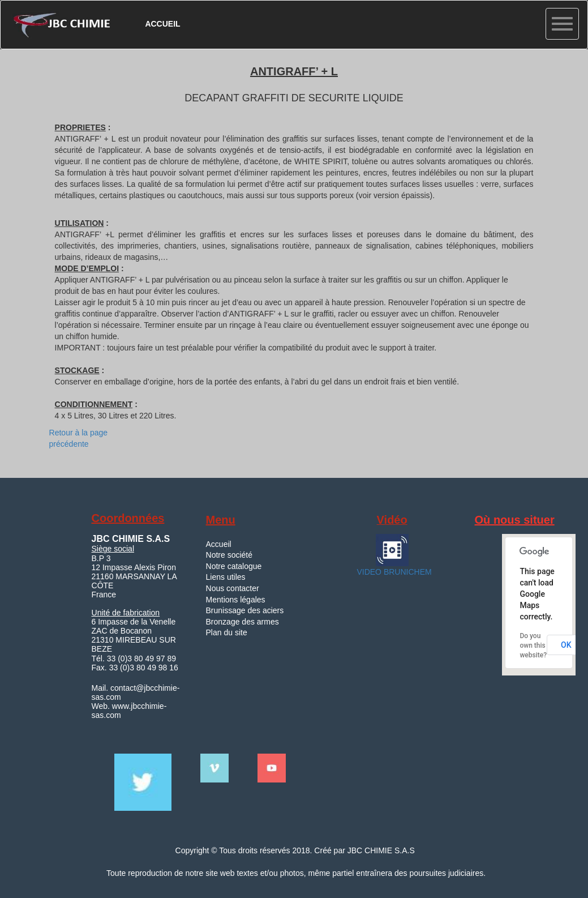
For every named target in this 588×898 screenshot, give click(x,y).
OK (566, 645)
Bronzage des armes (243, 622)
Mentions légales (236, 600)
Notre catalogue (234, 566)
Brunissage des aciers (245, 610)
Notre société (229, 555)
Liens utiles (226, 577)
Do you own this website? (533, 645)
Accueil (219, 544)
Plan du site (227, 632)
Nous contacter (233, 588)
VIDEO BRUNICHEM (393, 572)
